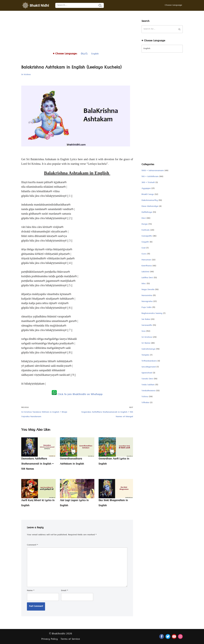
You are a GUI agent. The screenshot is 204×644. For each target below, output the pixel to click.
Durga (145, 224)
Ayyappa (146, 189)
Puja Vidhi (147, 308)
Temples (145, 355)
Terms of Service (70, 639)
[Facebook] (162, 636)
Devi (144, 218)
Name (31, 591)
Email (65, 591)
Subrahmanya (148, 349)
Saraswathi (147, 325)
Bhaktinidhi (59, 634)
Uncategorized (149, 367)
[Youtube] (174, 636)
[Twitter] (168, 636)
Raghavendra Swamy (152, 314)
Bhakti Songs (148, 195)
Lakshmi (145, 272)
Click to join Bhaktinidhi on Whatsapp (77, 395)
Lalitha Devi (147, 278)
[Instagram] (180, 636)
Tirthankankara (149, 361)
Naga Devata (148, 290)
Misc (144, 284)
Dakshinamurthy (150, 201)
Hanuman (146, 260)
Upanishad (147, 373)
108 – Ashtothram (150, 177)
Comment (33, 545)
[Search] (76, 5)
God (144, 248)
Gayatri (145, 242)
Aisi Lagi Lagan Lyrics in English (74, 503)
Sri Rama (146, 343)
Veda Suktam (148, 385)
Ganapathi (147, 236)
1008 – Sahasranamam (153, 171)
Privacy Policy (50, 639)
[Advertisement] (77, 31)
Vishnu (145, 397)
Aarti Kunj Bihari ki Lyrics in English (38, 503)
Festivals (146, 230)
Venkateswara (148, 391)
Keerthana (147, 266)
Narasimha (147, 296)
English (95, 54)
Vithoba (145, 403)
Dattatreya (147, 212)
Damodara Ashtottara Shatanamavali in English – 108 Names (37, 464)
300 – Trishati (148, 183)
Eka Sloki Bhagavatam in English (113, 503)
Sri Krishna (26, 75)
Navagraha (147, 302)
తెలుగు (84, 54)
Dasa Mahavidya (150, 206)
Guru (144, 254)
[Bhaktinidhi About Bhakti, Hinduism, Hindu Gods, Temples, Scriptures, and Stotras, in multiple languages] (36, 5)
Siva (144, 331)
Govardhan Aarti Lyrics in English (114, 462)
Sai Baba (146, 320)
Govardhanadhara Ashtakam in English (72, 462)
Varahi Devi (147, 379)
